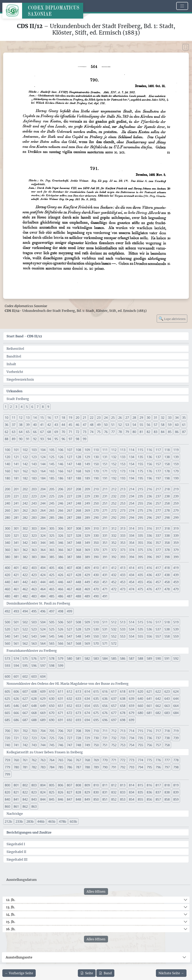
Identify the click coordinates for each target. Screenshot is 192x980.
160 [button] (7, 471)
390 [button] (96, 557)
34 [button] (177, 418)
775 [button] (149, 760)
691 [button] (61, 720)
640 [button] (140, 699)
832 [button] (114, 792)
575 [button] (25, 658)
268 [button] (78, 510)
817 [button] (158, 785)
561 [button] (16, 643)
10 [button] (7, 418)
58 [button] (163, 425)
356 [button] (149, 543)
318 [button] (167, 528)
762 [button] (34, 760)
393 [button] (123, 557)
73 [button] (85, 432)
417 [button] (158, 568)
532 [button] (114, 629)
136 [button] (149, 457)
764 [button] (52, 760)
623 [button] (167, 691)
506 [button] (61, 622)
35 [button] (184, 418)
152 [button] (114, 464)
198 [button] (167, 478)
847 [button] (69, 799)
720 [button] (7, 738)
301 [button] (16, 528)
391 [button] (105, 557)
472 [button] (114, 589)
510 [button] (96, 622)
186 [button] (61, 478)
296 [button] (149, 518)
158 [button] (167, 464)
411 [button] (105, 568)
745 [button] (52, 745)
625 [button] (7, 699)
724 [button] (43, 738)
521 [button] (16, 629)
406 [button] (61, 568)
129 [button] (87, 457)
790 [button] (105, 767)
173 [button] (123, 471)
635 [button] (96, 699)
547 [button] (69, 636)
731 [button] (105, 738)
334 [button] (132, 536)
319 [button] (176, 528)
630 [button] (52, 699)
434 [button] (132, 575)
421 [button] (16, 575)
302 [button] (25, 528)
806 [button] (61, 785)
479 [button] (176, 589)
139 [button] (176, 457)
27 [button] (127, 418)
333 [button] (123, 536)
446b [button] (41, 822)
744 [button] (43, 745)
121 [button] (16, 457)
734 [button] (132, 738)
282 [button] (25, 518)
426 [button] (61, 575)
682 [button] (158, 713)
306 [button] (61, 528)
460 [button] (7, 589)
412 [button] (114, 568)
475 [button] (140, 589)
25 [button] (113, 418)
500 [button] (7, 622)
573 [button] (7, 658)
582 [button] (87, 658)
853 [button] (123, 799)
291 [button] (105, 518)
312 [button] (114, 528)
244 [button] (43, 503)
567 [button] (69, 643)
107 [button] (69, 450)
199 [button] (176, 478)
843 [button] (34, 799)
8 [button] (43, 407)
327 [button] (69, 536)
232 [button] (114, 496)
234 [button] (132, 496)
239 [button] (176, 496)
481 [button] (16, 596)
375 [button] (140, 550)
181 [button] (16, 478)
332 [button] (114, 536)
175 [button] (140, 471)
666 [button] (16, 713)
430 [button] (96, 575)
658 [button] (123, 706)
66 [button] (35, 432)
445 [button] (52, 582)
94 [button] (49, 439)
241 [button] (16, 503)
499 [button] (69, 611)
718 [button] (167, 731)
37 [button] (14, 425)
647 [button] (25, 706)
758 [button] (167, 745)
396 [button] (149, 557)
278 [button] (167, 510)
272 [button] (114, 510)
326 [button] (61, 536)
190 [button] (96, 478)
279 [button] (176, 510)
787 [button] (78, 767)
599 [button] (61, 666)
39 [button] (28, 425)
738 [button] (167, 738)
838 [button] (167, 792)
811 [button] (105, 785)
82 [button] (148, 432)
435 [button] (140, 575)
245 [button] (52, 503)
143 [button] (34, 464)
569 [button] (87, 643)
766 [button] (69, 760)
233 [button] (123, 496)
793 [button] (132, 767)
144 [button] (43, 464)
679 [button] (132, 713)
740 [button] (7, 745)
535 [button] (140, 629)
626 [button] (16, 699)
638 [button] (123, 699)
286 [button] (61, 518)
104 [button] (43, 450)
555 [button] (140, 636)
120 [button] (7, 457)
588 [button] (140, 658)
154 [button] (132, 464)
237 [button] (158, 496)
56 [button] (148, 425)
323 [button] (34, 536)
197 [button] (158, 478)
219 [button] (176, 489)
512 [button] (114, 622)
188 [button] (78, 478)
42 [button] (49, 425)
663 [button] (167, 706)
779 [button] (7, 767)
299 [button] (176, 518)
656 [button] (105, 706)
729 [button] (87, 738)
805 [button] (52, 785)
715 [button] (140, 731)
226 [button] (61, 496)
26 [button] (120, 418)
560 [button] (7, 643)
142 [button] (25, 464)
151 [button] (105, 464)
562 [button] (25, 643)
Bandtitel (14, 356)
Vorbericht (15, 372)
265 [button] (52, 510)
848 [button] (78, 799)
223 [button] (34, 496)
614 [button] (87, 691)
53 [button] (127, 425)
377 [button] (158, 550)
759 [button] (7, 760)
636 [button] (105, 699)
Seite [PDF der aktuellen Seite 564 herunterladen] (87, 973)
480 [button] (7, 596)
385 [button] (52, 557)
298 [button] (167, 518)
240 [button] (7, 503)
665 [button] (7, 713)
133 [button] (123, 457)
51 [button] (113, 425)
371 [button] (105, 550)
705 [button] (52, 731)
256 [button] (149, 503)
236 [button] (149, 496)
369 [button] (87, 550)
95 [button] (56, 439)
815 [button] (140, 785)
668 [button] (34, 713)
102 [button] (25, 450)
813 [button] (123, 785)
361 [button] (16, 550)
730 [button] (96, 738)
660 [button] (140, 706)
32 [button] (163, 418)
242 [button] (25, 503)
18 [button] (63, 418)
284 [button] (43, 518)
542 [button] (25, 636)
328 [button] (78, 536)
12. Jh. (11, 900)
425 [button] (52, 575)
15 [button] (42, 418)
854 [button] (132, 799)
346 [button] (61, 543)
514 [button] (132, 622)
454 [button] (132, 582)
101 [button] (16, 450)
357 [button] (158, 543)
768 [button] (87, 760)
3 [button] (16, 407)
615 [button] (96, 691)
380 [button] (7, 557)
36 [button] (7, 425)
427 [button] (69, 575)
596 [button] (34, 666)
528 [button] (78, 629)
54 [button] (134, 425)
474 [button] (132, 589)
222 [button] (25, 496)
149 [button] (87, 464)
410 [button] (96, 568)
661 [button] (149, 706)
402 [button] (25, 568)
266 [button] (61, 510)
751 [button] (105, 745)
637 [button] (114, 699)
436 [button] (149, 575)
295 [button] (140, 518)
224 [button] (43, 496)
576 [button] (34, 658)
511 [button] (105, 622)
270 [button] (96, 510)
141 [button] (16, 464)
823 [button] (34, 792)
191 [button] (105, 478)
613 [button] (78, 691)
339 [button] (176, 536)
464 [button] (43, 589)
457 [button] (158, 582)
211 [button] (105, 489)
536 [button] (149, 629)
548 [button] (78, 636)
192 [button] (114, 478)
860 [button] (7, 806)
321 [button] (16, 536)
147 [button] (69, 464)
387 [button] (69, 557)
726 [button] (61, 738)
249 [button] (87, 503)
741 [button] (16, 745)
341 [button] (16, 543)
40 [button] (35, 425)
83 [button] (156, 432)
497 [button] (52, 611)
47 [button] (85, 425)
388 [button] (78, 557)
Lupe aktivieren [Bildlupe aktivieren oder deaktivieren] (172, 318)
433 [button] (123, 575)
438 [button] (167, 575)
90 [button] (21, 439)
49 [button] (99, 425)
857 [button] (158, 799)
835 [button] (140, 792)
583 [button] (96, 658)
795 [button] (149, 767)
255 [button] (140, 503)
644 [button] (176, 699)
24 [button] (106, 418)
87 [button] (184, 432)
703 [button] (34, 731)
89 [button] (14, 439)
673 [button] (78, 713)
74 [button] (92, 432)
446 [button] (61, 582)
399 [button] (176, 557)
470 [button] (96, 589)
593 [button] (7, 666)
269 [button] (87, 510)
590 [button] (158, 658)
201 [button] (16, 489)
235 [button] (140, 496)
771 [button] (114, 760)
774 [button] (140, 760)
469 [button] (87, 589)
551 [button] (105, 636)
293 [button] (123, 518)
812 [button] (114, 785)
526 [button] (61, 629)
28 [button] (134, 418)
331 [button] (105, 536)
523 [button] (34, 629)
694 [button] (87, 720)
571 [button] (105, 643)
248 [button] (78, 503)
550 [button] (96, 636)
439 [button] (176, 575)
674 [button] (87, 713)
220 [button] (7, 496)
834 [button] (132, 792)
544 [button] (43, 636)
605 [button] (7, 691)
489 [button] (87, 596)
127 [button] (69, 457)
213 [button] (123, 489)
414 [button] (132, 568)
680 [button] (140, 713)
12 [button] (21, 418)
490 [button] (96, 596)
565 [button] (52, 643)
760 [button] (16, 760)
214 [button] (132, 489)
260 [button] (7, 510)
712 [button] (114, 731)
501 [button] (16, 622)
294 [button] (132, 518)
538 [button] (167, 629)
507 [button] (69, 622)
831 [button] (105, 792)
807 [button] (69, 785)
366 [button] (61, 550)
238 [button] (167, 496)
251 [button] (105, 503)
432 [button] (114, 575)
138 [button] (167, 457)
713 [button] (123, 731)
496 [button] (43, 611)
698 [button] (123, 720)
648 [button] (34, 706)
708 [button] (78, 731)
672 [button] (69, 713)
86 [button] (177, 432)
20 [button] (77, 418)
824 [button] (43, 792)
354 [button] (132, 543)
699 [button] (132, 720)
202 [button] (25, 489)
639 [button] (132, 699)
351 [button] (105, 543)
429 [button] (87, 575)
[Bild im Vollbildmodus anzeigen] (186, 47)
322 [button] (25, 536)
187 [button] (69, 478)
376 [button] (149, 550)
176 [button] (149, 471)
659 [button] (132, 706)
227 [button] (69, 496)
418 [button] (167, 568)
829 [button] (87, 792)
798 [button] (176, 767)
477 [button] (158, 589)
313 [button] (123, 528)
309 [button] (87, 528)
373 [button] (123, 550)
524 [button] (43, 629)
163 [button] (34, 471)
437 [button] (158, 575)
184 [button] (43, 478)
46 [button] (77, 425)
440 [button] (7, 582)
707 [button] (69, 731)
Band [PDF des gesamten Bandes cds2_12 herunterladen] (105, 973)
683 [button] (167, 713)
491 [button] (105, 596)
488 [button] (78, 596)
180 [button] (7, 478)
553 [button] (123, 636)
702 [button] (25, 731)
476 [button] (149, 589)
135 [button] (140, 457)
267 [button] (69, 510)
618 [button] (123, 691)
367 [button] (69, 550)
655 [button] (96, 706)
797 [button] (167, 767)
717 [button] (158, 731)
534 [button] (132, 629)
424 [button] (43, 575)
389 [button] (87, 557)
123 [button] (34, 457)
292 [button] (114, 518)
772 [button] (123, 760)
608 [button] (34, 691)
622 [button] (158, 691)
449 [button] (87, 582)
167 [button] (69, 471)
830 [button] (96, 792)
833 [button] (123, 792)
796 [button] (158, 767)
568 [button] (78, 643)
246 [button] (61, 503)
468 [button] (78, 589)
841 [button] (16, 799)
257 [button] (158, 503)
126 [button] (61, 457)
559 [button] (176, 636)
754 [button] (132, 745)
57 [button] (156, 425)
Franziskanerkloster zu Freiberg (32, 651)
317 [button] (158, 528)
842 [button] (25, 799)
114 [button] (132, 450)
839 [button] (176, 792)
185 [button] (52, 478)
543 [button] (34, 636)
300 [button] (7, 528)
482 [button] (25, 596)
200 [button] (7, 489)
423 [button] (34, 575)
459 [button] (176, 582)
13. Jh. (11, 907)
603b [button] (73, 822)
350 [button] (96, 543)
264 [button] (43, 510)
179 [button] (176, 471)
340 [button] (7, 543)
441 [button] (16, 582)
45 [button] (70, 425)
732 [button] (114, 738)
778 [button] (176, 760)
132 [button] (114, 457)
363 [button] (34, 550)
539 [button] (176, 629)
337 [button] (158, 536)
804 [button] (43, 785)
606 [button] (16, 691)
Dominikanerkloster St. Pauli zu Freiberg (38, 603)
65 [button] (28, 432)
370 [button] (96, 550)
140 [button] (7, 464)
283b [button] (30, 822)
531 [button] (105, 629)
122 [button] (25, 457)
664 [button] (176, 706)
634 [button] (87, 699)
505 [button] (52, 622)
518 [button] (167, 622)
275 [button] (140, 510)
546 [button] (61, 636)
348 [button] (78, 543)
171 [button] (105, 471)
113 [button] (123, 450)
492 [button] (7, 611)
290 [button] (96, 518)
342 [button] (25, 543)
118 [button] (167, 450)
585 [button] (114, 658)
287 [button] (69, 518)
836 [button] (149, 792)
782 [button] (34, 767)
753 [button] (123, 745)
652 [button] (69, 706)
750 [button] (96, 745)
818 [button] (167, 785)
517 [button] (158, 622)
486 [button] (61, 596)
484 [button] (43, 596)
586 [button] (123, 658)
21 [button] (85, 418)
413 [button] (123, 568)
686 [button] (16, 720)
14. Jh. (11, 914)
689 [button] (43, 720)
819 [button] (176, 785)
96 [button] (63, 439)
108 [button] (78, 450)
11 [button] (14, 418)
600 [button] (7, 676)
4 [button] (22, 407)
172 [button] (114, 471)
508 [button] (78, 622)
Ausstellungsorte (19, 957)
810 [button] (96, 785)
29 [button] (141, 418)
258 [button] (167, 503)
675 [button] (96, 713)
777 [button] (167, 760)
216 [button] (149, 489)
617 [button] (114, 691)
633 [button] (78, 699)
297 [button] (158, 518)
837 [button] (158, 792)
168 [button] (78, 471)
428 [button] (78, 575)
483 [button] (34, 596)
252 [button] (114, 503)
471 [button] (105, 589)
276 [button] (149, 510)
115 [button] (140, 450)
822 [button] (25, 792)
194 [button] (132, 478)
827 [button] (69, 792)
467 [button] (69, 589)
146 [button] (61, 464)
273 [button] (123, 510)
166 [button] (61, 471)
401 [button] (16, 568)
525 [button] (52, 629)
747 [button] (69, 745)
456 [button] (149, 582)
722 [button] (25, 738)
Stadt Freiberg (18, 399)
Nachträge (15, 814)
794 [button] (140, 767)
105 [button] (52, 450)
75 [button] (99, 432)
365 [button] (52, 550)
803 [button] (34, 785)
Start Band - (24, 336)
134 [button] (132, 457)
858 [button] (167, 799)
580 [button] (69, 658)
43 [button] (56, 425)
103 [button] (34, 450)
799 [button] (7, 774)
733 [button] (123, 738)
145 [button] (52, 464)
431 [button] (105, 575)
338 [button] (167, 536)
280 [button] (7, 518)
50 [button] (106, 425)
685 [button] (7, 720)
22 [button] (92, 418)
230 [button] (96, 496)
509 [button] (87, 622)
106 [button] (61, 450)
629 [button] (43, 699)
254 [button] (132, 503)
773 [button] (132, 760)
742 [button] (25, 745)
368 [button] (78, 550)
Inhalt (11, 364)
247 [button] (69, 503)
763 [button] (43, 760)
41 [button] (42, 425)
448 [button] (78, 582)
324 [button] (43, 536)
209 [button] (87, 489)
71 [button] (70, 432)
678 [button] (123, 713)
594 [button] (16, 666)
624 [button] (176, 691)
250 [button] (96, 503)
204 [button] (43, 489)
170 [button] (96, 471)
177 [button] (158, 471)
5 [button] (27, 407)
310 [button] (96, 528)
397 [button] (158, 557)
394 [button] (132, 557)
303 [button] (34, 528)
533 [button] (123, 629)
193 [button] (123, 478)
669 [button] (43, 713)
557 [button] (158, 636)
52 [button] (120, 425)
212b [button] (8, 822)
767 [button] (78, 760)
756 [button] (149, 745)
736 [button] (149, 738)
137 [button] (158, 457)
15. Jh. (11, 922)
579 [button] (61, 658)
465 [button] (52, 589)
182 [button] (25, 478)
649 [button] (43, 706)
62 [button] (7, 432)
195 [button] (140, 478)
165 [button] (52, 471)
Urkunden (14, 391)
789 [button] (96, 767)
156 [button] (149, 464)
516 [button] (149, 622)
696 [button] (105, 720)
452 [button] (114, 582)
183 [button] (34, 478)
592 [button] (176, 658)
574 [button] (16, 658)
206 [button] (61, 489)
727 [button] (69, 738)
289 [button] (87, 518)
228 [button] (78, 496)
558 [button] (167, 636)
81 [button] (141, 432)
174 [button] (132, 471)
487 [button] (69, 596)
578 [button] (52, 658)
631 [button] (61, 699)
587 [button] (132, 658)
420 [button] (7, 575)
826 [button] (61, 792)
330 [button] (96, 536)
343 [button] (34, 543)
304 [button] (43, 528)
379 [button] (176, 550)
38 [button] (21, 425)
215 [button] (140, 489)
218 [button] (167, 489)
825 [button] (52, 792)
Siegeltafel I (16, 844)
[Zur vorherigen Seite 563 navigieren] (19, 973)
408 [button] (78, 568)
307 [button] (69, 528)
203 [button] (34, 489)
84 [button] (163, 432)
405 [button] (52, 568)
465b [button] (52, 822)
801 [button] (16, 785)
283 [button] (34, 518)
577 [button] (43, 658)
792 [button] (123, 767)
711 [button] (105, 731)
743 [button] (34, 745)
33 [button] (170, 418)
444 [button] (43, 582)
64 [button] (21, 432)
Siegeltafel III (17, 859)
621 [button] (149, 691)
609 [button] (43, 691)
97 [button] (70, 439)
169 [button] (87, 471)
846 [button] (61, 799)
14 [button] (35, 418)
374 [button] (132, 550)
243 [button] (34, 503)
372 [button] (114, 550)
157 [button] (158, 464)
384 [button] (43, 557)
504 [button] (43, 622)
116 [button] (149, 450)
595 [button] (25, 666)
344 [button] (43, 543)
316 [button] (149, 528)
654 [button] (87, 706)
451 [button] (105, 582)
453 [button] (123, 582)
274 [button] (132, 510)
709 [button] (87, 731)
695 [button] (96, 720)
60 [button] (177, 425)
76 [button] (106, 432)
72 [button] (77, 432)
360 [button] (7, 550)
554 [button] (132, 636)
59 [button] (170, 425)
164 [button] (43, 471)
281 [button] (16, 518)
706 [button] (61, 731)
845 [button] (52, 799)
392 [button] (114, 557)
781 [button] (25, 767)
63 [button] (14, 432)
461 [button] (16, 589)
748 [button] (78, 745)
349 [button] (87, 543)
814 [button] (132, 785)
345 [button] (52, 543)
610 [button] (52, 691)
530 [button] (96, 629)
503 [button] (34, 622)
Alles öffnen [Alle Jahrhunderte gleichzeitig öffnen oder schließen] (96, 891)
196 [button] (149, 478)
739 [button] (176, 738)
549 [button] (87, 636)
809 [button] (87, 785)
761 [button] (25, 760)
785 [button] (61, 767)
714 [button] (132, 731)
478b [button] (63, 822)
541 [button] (16, 636)
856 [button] (149, 799)
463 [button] (34, 589)
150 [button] (96, 464)
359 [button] (176, 543)
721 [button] (16, 738)
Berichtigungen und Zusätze (29, 832)
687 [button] (25, 720)
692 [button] (69, 720)
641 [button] (149, 699)
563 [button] (34, 643)
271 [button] (105, 510)
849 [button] (87, 799)
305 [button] (52, 528)
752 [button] (114, 745)
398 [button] (167, 557)
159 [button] (176, 464)
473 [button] (123, 589)
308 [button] (78, 528)
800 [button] (7, 785)
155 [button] (140, 464)
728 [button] (78, 738)
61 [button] (184, 425)
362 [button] (25, 550)
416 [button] (149, 568)
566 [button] (61, 643)
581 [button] (78, 658)
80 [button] (134, 432)
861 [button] (16, 806)
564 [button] (43, 643)
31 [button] (156, 418)
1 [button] (6, 407)
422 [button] (25, 575)
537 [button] (158, 629)
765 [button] (61, 760)
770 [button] (105, 760)
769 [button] (96, 760)
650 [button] (52, 706)
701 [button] (16, 731)
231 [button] (105, 496)
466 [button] (61, 589)
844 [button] (43, 799)
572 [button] (114, 643)
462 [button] (25, 589)
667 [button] (25, 713)
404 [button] (43, 568)
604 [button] (43, 676)
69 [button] (56, 432)
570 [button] (96, 643)
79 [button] (127, 432)
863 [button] (34, 806)
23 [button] (99, 418)
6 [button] (32, 407)
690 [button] (52, 720)
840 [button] (7, 799)
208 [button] (78, 489)
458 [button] (167, 582)
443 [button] (34, 582)
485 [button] (52, 596)
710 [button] (96, 731)
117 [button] (158, 450)
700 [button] (7, 731)
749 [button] (87, 745)
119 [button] (176, 450)
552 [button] (114, 636)
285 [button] (52, 518)
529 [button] (87, 629)
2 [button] (11, 407)
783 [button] (43, 767)
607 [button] (25, 691)
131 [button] (105, 457)
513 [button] (123, 622)
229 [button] (87, 496)
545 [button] (52, 636)
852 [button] (114, 799)
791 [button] (114, 767)
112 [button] (114, 450)
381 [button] (16, 557)
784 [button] (52, 767)
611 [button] (61, 691)
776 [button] (158, 760)
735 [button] (140, 738)
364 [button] (43, 550)
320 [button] (7, 536)
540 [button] (7, 636)
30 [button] (148, 418)
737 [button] (158, 738)
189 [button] (87, 478)
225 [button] (52, 496)
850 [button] (96, 799)
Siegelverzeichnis (20, 379)
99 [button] (85, 439)
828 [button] (78, 792)
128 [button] (78, 457)
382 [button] (25, 557)
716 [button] (149, 731)
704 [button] (43, 731)
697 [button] (114, 720)
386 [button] (61, 557)
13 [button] (28, 418)
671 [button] (61, 713)
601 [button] (16, 676)
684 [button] (176, 713)
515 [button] (140, 622)
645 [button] (7, 706)
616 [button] (105, 691)
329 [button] (87, 536)
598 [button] (52, 666)
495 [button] (34, 611)
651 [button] (61, 706)
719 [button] (176, 731)
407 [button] (69, 568)
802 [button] (25, 785)
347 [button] (69, 543)
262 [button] (25, 510)
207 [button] (69, 489)
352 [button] (114, 543)
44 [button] (63, 425)
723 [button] (34, 738)
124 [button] (43, 457)
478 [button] (167, 589)
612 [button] (69, 691)
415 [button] (140, 568)
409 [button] (87, 568)
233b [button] (19, 822)
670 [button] (52, 713)
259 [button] (176, 503)
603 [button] (34, 676)
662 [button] (158, 706)
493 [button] (16, 611)
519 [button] (176, 622)
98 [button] (77, 439)
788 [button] (87, 767)
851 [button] (105, 799)
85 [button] (170, 432)
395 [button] (140, 557)
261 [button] (16, 510)
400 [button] (7, 568)
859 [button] (176, 799)
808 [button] (78, 785)
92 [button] (35, 439)
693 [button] (78, 720)
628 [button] (34, 699)
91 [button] (28, 439)
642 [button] (158, 699)
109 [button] (87, 450)
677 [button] (114, 713)
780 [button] (16, 767)
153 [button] (123, 464)
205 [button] (52, 489)
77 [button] (113, 432)
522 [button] (25, 629)
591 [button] (167, 658)
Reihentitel (15, 349)
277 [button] (158, 510)
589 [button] (149, 658)
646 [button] (16, 706)
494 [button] (25, 611)
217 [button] (158, 489)
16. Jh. (11, 929)
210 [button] (96, 489)
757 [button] (158, 745)
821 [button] (16, 792)
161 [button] (16, 471)
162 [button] (25, 471)
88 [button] (7, 439)
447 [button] (69, 582)
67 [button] (42, 432)
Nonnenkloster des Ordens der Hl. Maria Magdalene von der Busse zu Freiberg (68, 684)
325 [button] (52, 536)
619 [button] (132, 691)
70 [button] (63, 432)
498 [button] (61, 611)
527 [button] (69, 629)
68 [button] (49, 432)
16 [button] (49, 418)
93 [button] (42, 439)
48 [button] (92, 425)
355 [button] (140, 543)
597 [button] (43, 666)
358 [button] (167, 543)
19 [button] (70, 418)
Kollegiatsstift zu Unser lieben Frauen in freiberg (45, 752)
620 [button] (140, 691)
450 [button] (96, 582)
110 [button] (96, 450)
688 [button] (34, 720)
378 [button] (167, 550)
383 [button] (34, 557)
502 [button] (25, 622)
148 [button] (78, 464)
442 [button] (25, 582)
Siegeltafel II (16, 852)
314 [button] (132, 528)
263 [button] (34, 510)
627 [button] (25, 699)
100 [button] (7, 450)
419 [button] (176, 568)
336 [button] (149, 536)
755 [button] (140, 745)
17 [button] (56, 418)
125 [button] (52, 457)
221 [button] (16, 496)
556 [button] (149, 636)
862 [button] (25, 806)
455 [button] (140, 582)
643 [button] (167, 699)
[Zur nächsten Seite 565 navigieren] (171, 973)
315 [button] (140, 528)
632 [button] (69, 699)
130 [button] (96, 457)
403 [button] (34, 568)
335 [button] (140, 536)
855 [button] (140, 799)
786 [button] (69, 767)
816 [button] (149, 785)
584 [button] (105, 658)
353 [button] (123, 543)
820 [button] (7, 792)
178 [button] (167, 471)
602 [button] (25, 676)
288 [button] (78, 518)
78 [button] (120, 432)
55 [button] (141, 425)
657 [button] (114, 706)
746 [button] (61, 745)
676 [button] (105, 713)
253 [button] (123, 503)
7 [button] (38, 407)
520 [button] (7, 629)
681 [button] (149, 713)
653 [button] (78, 706)
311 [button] (105, 528)
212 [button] (114, 489)
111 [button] (105, 450)
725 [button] (52, 738)
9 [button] (48, 407)
